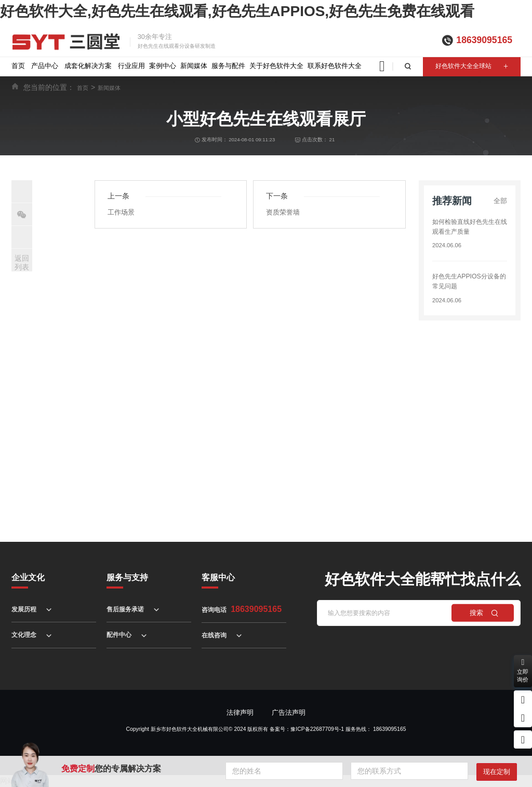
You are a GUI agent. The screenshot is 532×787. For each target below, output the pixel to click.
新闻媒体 (194, 66)
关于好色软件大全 (276, 66)
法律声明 (240, 712)
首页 (18, 66)
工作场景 (121, 212)
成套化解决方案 (88, 66)
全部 (500, 201)
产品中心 (45, 66)
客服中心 (218, 577)
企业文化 (28, 577)
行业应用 (131, 66)
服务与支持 (127, 577)
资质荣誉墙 (283, 212)
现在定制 (497, 772)
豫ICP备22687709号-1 (317, 729)
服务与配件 (228, 66)
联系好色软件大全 (335, 66)
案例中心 (163, 66)
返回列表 (22, 263)
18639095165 (484, 40)
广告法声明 (289, 712)
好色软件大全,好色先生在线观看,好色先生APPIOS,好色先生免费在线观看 (237, 11)
